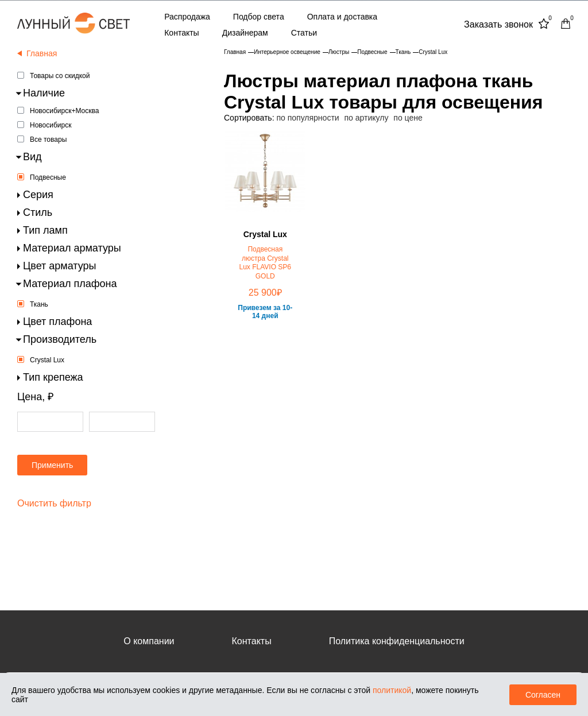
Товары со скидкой (60, 76)
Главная (235, 52)
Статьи (304, 33)
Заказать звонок (498, 24)
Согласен (543, 695)
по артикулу (367, 118)
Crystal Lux (47, 360)
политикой (392, 690)
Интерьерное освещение (287, 52)
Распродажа (187, 17)
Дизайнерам (245, 33)
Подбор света (259, 17)
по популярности (307, 118)
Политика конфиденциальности (397, 641)
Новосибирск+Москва (64, 111)
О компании (149, 641)
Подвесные (48, 177)
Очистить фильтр (54, 503)
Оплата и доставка (342, 17)
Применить (52, 465)
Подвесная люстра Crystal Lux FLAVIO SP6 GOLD (266, 263)
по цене (408, 118)
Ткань (39, 304)
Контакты (181, 33)
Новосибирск (51, 125)
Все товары (48, 140)
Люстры (339, 52)
